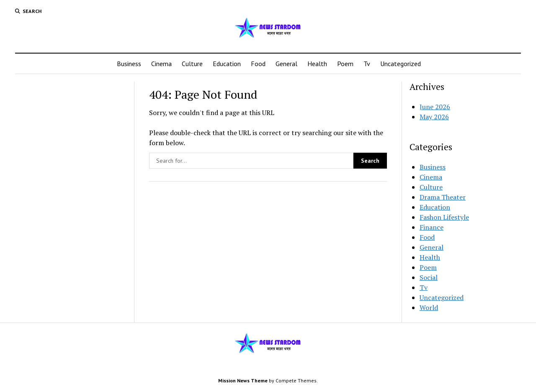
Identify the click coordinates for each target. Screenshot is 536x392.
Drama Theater (443, 197)
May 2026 (434, 117)
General (286, 64)
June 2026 (435, 107)
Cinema (161, 64)
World (429, 307)
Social (429, 277)
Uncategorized (401, 64)
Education (227, 64)
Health (317, 64)
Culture (192, 64)
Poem (345, 64)
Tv (367, 64)
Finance (432, 227)
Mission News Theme (243, 380)
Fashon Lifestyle (444, 217)
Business (129, 64)
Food (258, 64)
